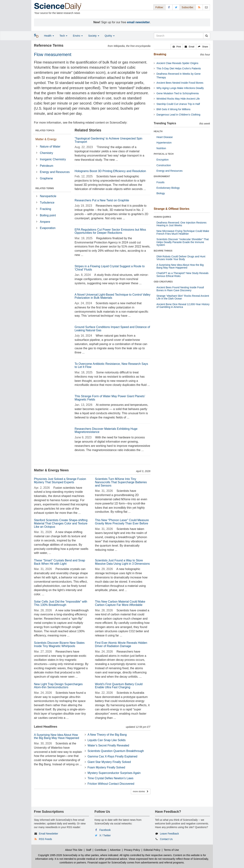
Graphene (46, 178)
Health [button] (49, 36)
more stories (141, 791)
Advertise (115, 850)
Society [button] (94, 36)
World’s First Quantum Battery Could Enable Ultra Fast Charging (119, 686)
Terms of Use (171, 850)
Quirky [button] (110, 36)
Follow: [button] (159, 7)
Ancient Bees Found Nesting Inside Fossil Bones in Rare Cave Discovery (180, 289)
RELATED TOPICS (45, 131)
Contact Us (166, 839)
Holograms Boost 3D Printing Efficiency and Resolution (110, 171)
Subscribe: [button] (188, 7)
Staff (89, 850)
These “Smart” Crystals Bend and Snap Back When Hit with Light (60, 562)
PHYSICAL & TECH (164, 154)
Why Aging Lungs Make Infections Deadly (180, 88)
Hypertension (164, 143)
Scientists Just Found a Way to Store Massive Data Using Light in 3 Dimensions (122, 562)
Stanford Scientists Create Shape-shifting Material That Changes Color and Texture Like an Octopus (61, 523)
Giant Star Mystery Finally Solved (109, 762)
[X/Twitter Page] (176, 7)
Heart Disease (165, 137)
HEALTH (158, 131)
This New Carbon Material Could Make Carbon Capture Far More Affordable (120, 603)
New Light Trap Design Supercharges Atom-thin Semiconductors (58, 686)
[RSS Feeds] (199, 7)
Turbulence (47, 203)
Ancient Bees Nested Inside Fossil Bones (180, 83)
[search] (207, 36)
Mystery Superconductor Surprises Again (114, 773)
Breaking (160, 54)
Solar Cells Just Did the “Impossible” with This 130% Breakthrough (61, 603)
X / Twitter (105, 835)
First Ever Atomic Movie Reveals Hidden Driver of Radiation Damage (121, 644)
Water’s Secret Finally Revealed (108, 745)
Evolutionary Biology (168, 188)
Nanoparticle (48, 196)
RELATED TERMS (45, 188)
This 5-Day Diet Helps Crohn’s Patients (179, 68)
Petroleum (47, 166)
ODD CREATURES (163, 282)
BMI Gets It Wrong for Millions (174, 109)
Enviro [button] (78, 36)
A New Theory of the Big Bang (107, 735)
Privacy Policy (132, 850)
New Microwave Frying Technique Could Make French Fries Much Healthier (183, 232)
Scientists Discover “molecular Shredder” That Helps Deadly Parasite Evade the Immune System (183, 242)
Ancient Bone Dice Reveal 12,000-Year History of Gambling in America (183, 306)
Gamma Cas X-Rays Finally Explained (112, 756)
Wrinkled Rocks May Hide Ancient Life (178, 99)
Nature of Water (50, 147)
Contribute (101, 850)
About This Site (74, 850)
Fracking (45, 209)
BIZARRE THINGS (163, 251)
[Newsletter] (206, 7)
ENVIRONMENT (162, 176)
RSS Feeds (45, 839)
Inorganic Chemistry (53, 159)
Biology (161, 193)
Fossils (161, 182)
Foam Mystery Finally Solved (106, 767)
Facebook (105, 830)
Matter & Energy (46, 139)
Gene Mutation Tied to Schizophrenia (178, 93)
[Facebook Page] (169, 7)
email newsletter (138, 22)
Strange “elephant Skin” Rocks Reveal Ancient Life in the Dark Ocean (183, 297)
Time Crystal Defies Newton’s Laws (110, 778)
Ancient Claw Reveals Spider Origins (177, 63)
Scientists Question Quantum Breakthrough (116, 751)
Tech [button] (63, 36)
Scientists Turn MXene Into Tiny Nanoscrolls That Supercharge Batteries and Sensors (121, 482)
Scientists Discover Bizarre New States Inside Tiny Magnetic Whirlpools (59, 644)
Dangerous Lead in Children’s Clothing (178, 115)
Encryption (163, 160)
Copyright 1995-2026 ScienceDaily (58, 855)
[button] (177, 47)
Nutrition (161, 148)
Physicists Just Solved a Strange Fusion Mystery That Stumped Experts (60, 481)
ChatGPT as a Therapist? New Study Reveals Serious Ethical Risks (182, 274)
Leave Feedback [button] (170, 834)
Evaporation (48, 228)
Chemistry (46, 153)
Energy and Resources (55, 172)
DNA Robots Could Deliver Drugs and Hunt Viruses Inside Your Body (181, 258)
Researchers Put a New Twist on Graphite (102, 200)
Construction (164, 165)
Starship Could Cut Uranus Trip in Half (178, 104)
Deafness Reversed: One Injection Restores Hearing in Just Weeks (181, 224)
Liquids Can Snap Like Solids (107, 740)
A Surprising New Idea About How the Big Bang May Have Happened (57, 736)
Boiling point (48, 215)
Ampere (45, 222)
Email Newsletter (48, 834)
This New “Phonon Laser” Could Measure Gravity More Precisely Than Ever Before (122, 522)
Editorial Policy (152, 850)
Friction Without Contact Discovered (111, 784)
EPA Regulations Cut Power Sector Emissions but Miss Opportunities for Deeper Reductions (110, 231)
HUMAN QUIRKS (162, 217)
